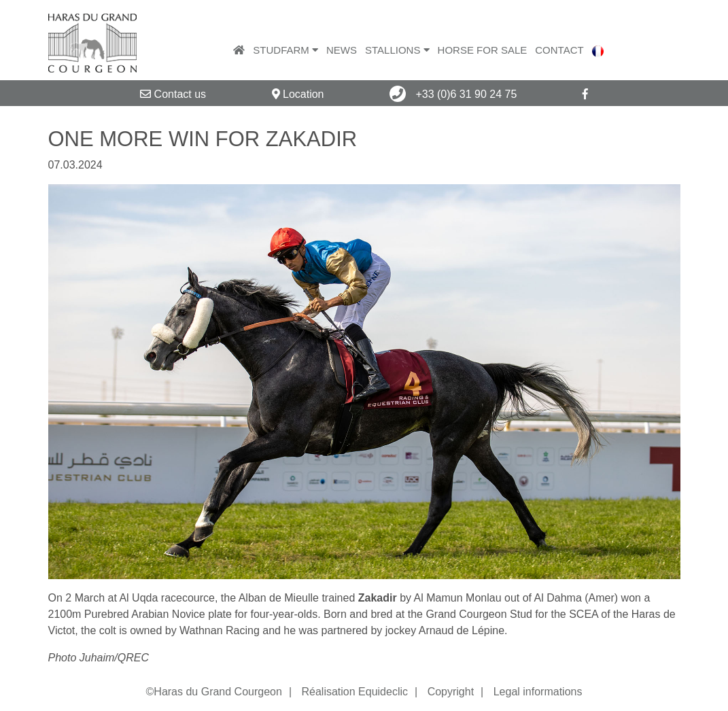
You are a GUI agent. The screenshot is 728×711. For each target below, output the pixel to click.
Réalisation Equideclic (354, 692)
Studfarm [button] (285, 50)
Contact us (173, 94)
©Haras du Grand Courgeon (214, 692)
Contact (559, 50)
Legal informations (538, 692)
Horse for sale (483, 50)
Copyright (451, 692)
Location (298, 94)
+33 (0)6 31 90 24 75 (453, 94)
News (342, 50)
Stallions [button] (397, 50)
